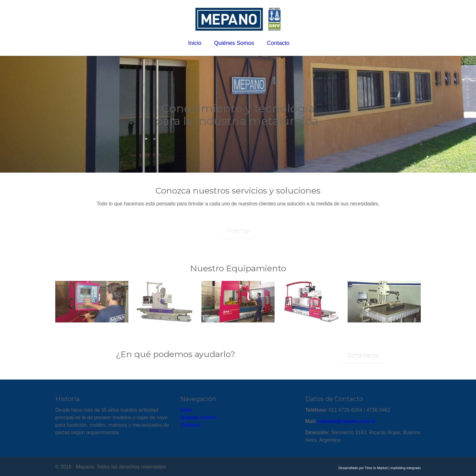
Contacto (190, 425)
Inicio (186, 410)
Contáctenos (363, 356)
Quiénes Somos (198, 417)
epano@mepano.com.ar (349, 421)
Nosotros (238, 231)
